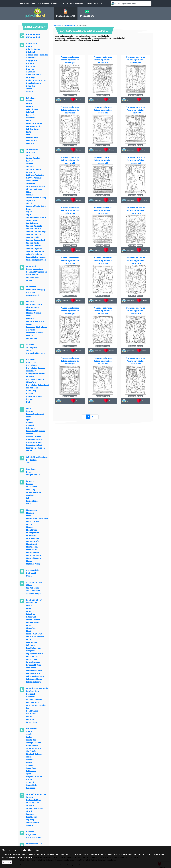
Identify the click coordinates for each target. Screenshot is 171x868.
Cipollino (30, 200)
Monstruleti (32, 544)
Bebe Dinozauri (33, 109)
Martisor (30, 513)
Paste (29, 608)
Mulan (29, 561)
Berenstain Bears (34, 123)
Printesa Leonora (34, 670)
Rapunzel (30, 694)
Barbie (29, 104)
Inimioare (31, 428)
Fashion (30, 301)
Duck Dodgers (32, 277)
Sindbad (30, 760)
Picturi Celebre (33, 620)
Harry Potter (32, 365)
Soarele (30, 765)
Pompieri (30, 651)
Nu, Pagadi (31, 573)
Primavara (31, 668)
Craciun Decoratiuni (35, 240)
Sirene (29, 762)
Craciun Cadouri (34, 229)
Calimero (30, 152)
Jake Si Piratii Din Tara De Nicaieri (37, 458)
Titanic (29, 811)
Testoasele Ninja (34, 800)
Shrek (29, 757)
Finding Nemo (33, 307)
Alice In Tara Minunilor (37, 55)
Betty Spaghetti (33, 126)
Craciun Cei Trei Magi (36, 231)
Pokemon (30, 645)
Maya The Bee (32, 521)
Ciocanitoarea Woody (36, 198)
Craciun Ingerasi (34, 248)
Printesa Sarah (33, 673)
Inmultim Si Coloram (36, 431)
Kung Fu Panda (33, 475)
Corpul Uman (32, 220)
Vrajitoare (31, 834)
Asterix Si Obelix (34, 83)
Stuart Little (31, 785)
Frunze (29, 335)
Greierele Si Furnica (35, 353)
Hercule (30, 393)
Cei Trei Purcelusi (34, 178)
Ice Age (29, 411)
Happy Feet (31, 362)
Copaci (29, 212)
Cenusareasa (32, 181)
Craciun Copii (32, 237)
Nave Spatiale (32, 570)
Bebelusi (30, 112)
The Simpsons (32, 803)
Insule (29, 451)
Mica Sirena (32, 530)
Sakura (29, 731)
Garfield (30, 345)
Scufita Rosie (32, 745)
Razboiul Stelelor (34, 699)
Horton (29, 399)
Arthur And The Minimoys (33, 76)
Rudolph (30, 719)
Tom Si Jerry (32, 817)
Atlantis (30, 89)
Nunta (29, 576)
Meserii (30, 527)
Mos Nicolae (32, 550)
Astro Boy (30, 86)
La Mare (30, 481)
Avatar (29, 91)
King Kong (31, 469)
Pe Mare (30, 611)
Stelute (29, 779)
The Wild (30, 805)
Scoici (29, 737)
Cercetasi (30, 183)
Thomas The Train (35, 808)
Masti (29, 516)
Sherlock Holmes (34, 754)
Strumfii (30, 782)
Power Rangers (33, 662)
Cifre (28, 192)
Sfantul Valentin (34, 748)
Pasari (29, 605)
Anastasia (31, 58)
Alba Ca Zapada (33, 49)
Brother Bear (32, 137)
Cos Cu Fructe (32, 223)
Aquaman (31, 72)
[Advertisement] (96, 24)
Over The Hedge (33, 593)
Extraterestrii (33, 295)
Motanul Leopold (34, 558)
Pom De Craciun (33, 648)
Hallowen (31, 359)
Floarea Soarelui (34, 313)
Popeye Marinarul (34, 654)
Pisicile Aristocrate (35, 637)
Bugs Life (30, 143)
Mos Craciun (32, 547)
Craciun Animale (34, 226)
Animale (30, 63)
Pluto (28, 639)
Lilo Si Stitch (32, 487)
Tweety (29, 825)
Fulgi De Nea (32, 338)
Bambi (29, 101)
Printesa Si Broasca (35, 676)
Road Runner (32, 711)
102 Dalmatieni (33, 37)
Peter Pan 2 (31, 617)
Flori (28, 316)
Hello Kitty (31, 391)
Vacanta (30, 832)
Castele (29, 164)
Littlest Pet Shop (33, 492)
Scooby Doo (31, 740)
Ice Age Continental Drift (35, 415)
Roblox (29, 716)
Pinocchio (31, 628)
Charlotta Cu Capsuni (36, 186)
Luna (28, 504)
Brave (29, 135)
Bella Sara (31, 118)
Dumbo (29, 280)
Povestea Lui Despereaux (32, 658)
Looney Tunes (32, 501)
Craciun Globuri (33, 246)
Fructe (29, 324)
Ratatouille (31, 697)
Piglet (29, 625)
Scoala (29, 734)
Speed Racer (32, 768)
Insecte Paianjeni (34, 442)
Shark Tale (31, 751)
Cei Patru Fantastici (35, 175)
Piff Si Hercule (33, 622)
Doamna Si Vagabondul (37, 272)
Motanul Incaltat (34, 555)
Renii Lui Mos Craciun (36, 705)
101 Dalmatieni (33, 34)
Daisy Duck (31, 266)
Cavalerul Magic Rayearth (34, 171)
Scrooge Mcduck (33, 743)
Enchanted (31, 287)
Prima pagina (57, 25)
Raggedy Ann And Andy (37, 688)
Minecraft (31, 535)
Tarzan (29, 797)
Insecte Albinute (34, 436)
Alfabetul (30, 52)
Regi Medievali (33, 702)
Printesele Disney (34, 679)
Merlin (29, 524)
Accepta (7, 862)
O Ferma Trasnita (34, 582)
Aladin (29, 46)
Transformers (33, 822)
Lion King (30, 489)
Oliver (29, 585)
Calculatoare (32, 149)
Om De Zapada (33, 588)
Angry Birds (32, 60)
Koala (29, 472)
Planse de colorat (69, 25)
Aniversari (31, 66)
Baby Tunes (31, 98)
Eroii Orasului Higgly (36, 289)
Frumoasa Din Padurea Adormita (37, 328)
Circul (29, 203)
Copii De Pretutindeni (36, 217)
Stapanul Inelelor (34, 777)
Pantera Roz (32, 603)
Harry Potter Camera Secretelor (36, 369)
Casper (29, 161)
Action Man (31, 43)
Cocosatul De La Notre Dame (36, 207)
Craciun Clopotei (34, 234)
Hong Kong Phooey (35, 396)
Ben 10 (29, 120)
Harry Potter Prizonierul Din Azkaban (37, 386)
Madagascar (32, 510)
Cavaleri (30, 166)
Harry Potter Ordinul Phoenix (36, 375)
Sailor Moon (32, 728)
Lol (27, 498)
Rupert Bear (32, 722)
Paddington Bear (34, 600)
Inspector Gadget (34, 445)
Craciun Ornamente (35, 251)
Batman (30, 106)
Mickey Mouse (33, 533)
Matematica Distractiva (37, 518)
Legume (30, 484)
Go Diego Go (31, 347)
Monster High (32, 541)
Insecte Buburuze (34, 439)
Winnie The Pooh (34, 844)
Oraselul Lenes (33, 591)
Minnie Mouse (33, 538)
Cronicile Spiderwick (36, 260)
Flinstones (31, 310)
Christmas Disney (34, 189)
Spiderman (31, 771)
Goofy (29, 350)
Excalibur (31, 292)
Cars (28, 155)
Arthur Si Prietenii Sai (36, 80)
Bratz (29, 132)
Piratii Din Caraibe (35, 634)
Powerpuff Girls (34, 665)
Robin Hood (31, 714)
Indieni (30, 422)
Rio (28, 708)
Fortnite (30, 318)
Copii (28, 214)
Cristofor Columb (34, 254)
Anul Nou (30, 69)
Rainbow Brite (33, 691)
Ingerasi (30, 425)
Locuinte (30, 495)
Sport (28, 774)
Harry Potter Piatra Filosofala (35, 381)
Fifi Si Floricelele (34, 304)
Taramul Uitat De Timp (37, 794)
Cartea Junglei (33, 158)
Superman (31, 788)
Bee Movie (31, 115)
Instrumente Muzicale (36, 448)
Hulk (28, 402)
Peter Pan (31, 614)
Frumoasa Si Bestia (35, 333)
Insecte (29, 434)
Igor (28, 420)
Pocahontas (31, 642)
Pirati (29, 631)
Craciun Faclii (33, 243)
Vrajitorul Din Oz (34, 837)
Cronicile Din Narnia (36, 257)
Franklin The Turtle (35, 321)
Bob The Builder (33, 129)
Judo (28, 463)
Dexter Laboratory (34, 269)
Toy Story (30, 820)
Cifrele (29, 195)
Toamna (30, 814)
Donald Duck (32, 275)
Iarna (29, 408)
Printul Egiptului (34, 682)
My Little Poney (33, 564)
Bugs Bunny (31, 140)
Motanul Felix (32, 552)
